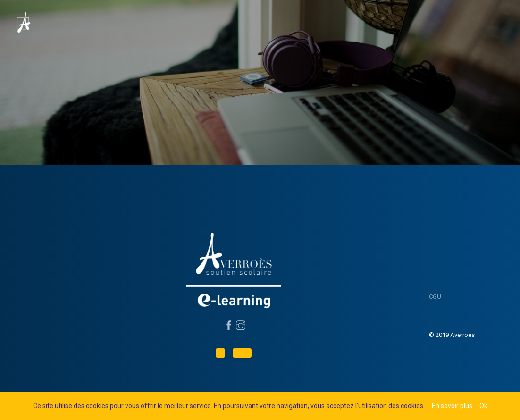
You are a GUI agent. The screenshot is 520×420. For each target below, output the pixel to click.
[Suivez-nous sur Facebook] (228, 326)
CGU (435, 297)
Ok (483, 406)
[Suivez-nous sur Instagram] (239, 326)
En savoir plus (452, 406)
